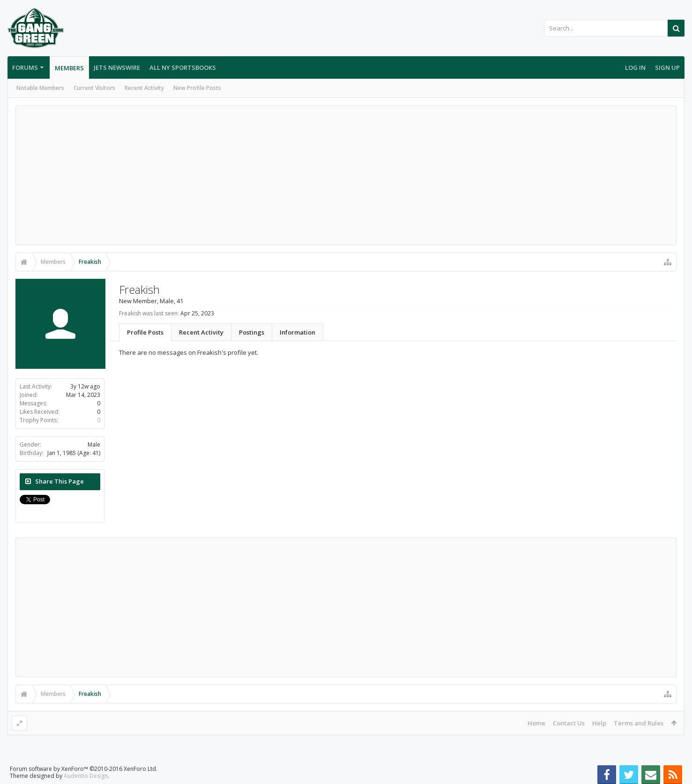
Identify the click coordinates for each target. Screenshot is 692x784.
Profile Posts (145, 332)
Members (69, 68)
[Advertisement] (346, 175)
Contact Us (569, 723)
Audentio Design (86, 776)
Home (536, 723)
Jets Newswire (117, 67)
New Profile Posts (197, 88)
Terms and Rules (639, 723)
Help (599, 723)
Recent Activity (144, 88)
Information (298, 332)
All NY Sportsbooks (183, 67)
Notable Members (40, 88)
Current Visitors (94, 88)
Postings (252, 332)
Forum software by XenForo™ (84, 769)
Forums (25, 67)
